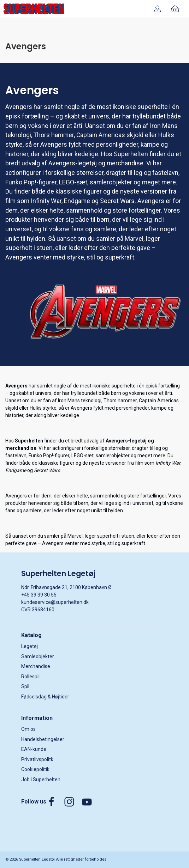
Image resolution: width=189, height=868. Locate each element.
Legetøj (29, 646)
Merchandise (36, 666)
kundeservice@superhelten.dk (55, 602)
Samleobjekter (38, 656)
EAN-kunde (34, 749)
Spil (25, 686)
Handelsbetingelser (43, 739)
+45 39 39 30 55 (39, 595)
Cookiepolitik (35, 769)
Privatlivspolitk (37, 759)
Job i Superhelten (41, 780)
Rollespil (30, 677)
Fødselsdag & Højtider (45, 697)
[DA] (34, 9)
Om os (28, 729)
